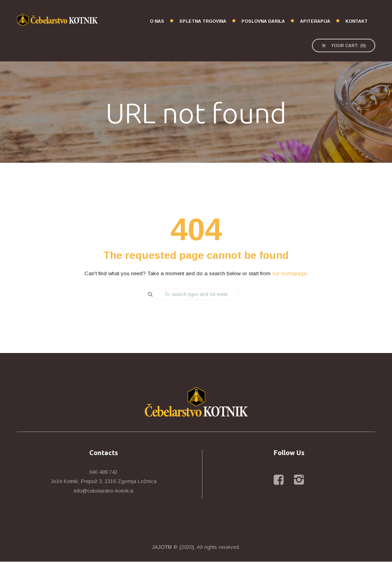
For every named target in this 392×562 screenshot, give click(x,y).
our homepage (289, 274)
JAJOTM (162, 547)
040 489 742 (103, 472)
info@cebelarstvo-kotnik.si (104, 491)
